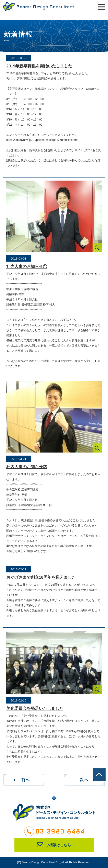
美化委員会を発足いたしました (35, 708)
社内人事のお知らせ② (27, 467)
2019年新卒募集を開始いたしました (39, 66)
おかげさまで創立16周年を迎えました (41, 577)
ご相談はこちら (54, 845)
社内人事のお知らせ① (27, 266)
